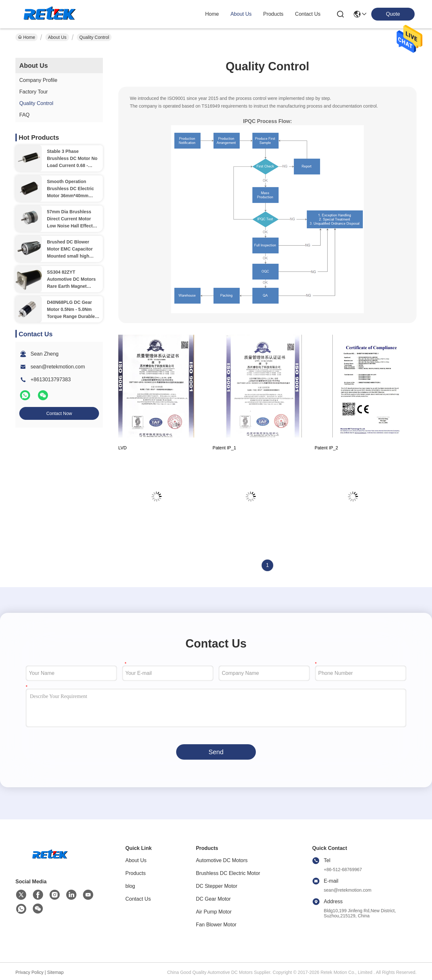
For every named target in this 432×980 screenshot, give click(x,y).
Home (212, 14)
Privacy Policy (29, 972)
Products (135, 873)
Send (216, 752)
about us (241, 14)
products (273, 14)
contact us (308, 14)
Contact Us (138, 899)
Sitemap (55, 972)
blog (130, 886)
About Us (57, 37)
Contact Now (59, 413)
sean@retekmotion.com (58, 367)
